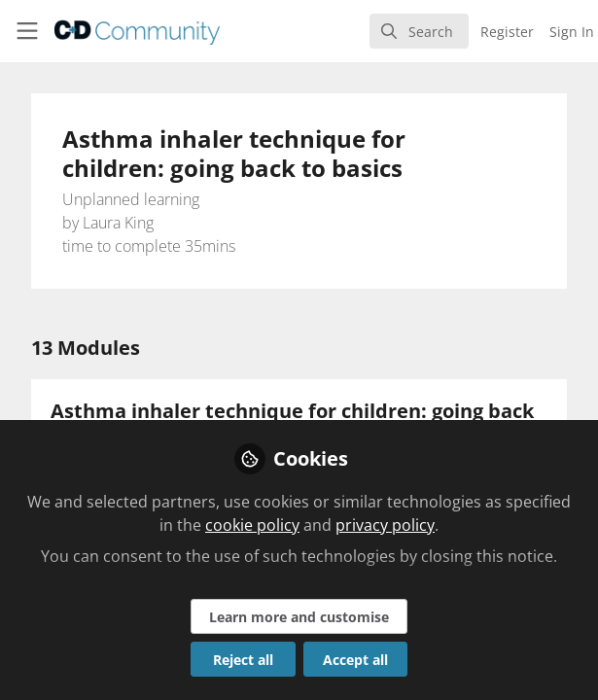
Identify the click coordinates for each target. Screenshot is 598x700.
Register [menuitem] (507, 32)
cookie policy (252, 525)
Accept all (355, 660)
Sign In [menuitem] (572, 32)
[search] (419, 31)
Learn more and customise (299, 617)
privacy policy (385, 525)
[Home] (110, 31)
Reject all (243, 660)
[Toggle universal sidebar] (27, 31)
